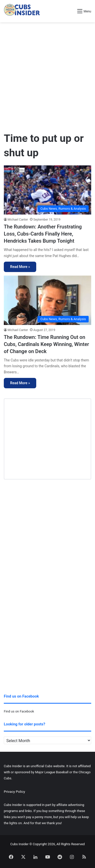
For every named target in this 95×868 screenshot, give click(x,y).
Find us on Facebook (19, 711)
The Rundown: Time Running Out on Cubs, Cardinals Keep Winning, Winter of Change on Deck (46, 344)
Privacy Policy (14, 792)
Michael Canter (18, 220)
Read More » (20, 267)
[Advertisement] (48, 75)
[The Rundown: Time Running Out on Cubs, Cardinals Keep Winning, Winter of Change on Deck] (48, 300)
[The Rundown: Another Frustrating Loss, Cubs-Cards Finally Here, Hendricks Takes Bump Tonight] (48, 190)
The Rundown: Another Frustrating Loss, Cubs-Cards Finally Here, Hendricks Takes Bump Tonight (43, 234)
